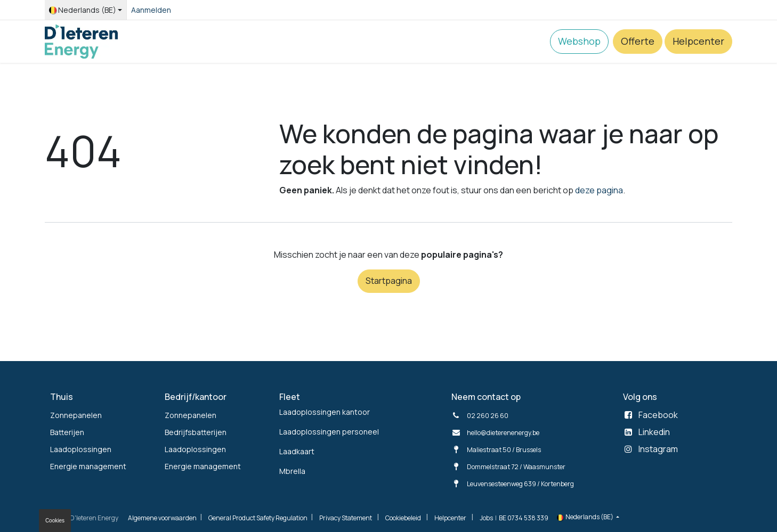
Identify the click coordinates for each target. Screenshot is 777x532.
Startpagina (389, 281)
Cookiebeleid (403, 518)
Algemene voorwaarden (162, 518)
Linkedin (654, 432)
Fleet (290, 397)
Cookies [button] (55, 521)
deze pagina (599, 190)
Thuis (62, 397)
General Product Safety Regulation (258, 518)
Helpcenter (698, 41)
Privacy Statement (346, 518)
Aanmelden (151, 10)
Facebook (658, 415)
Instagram (658, 449)
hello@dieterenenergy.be (503, 433)
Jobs (486, 518)
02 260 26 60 (488, 416)
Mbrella (292, 471)
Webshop (579, 41)
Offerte (638, 41)
